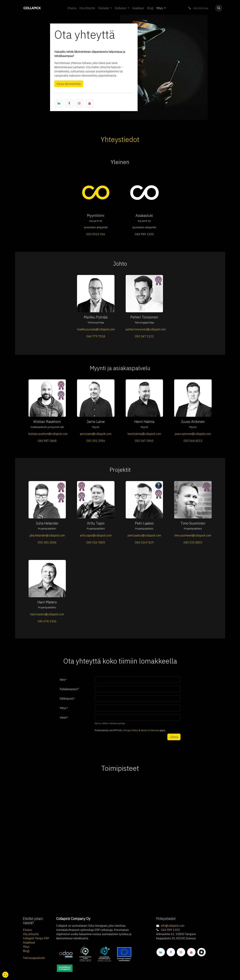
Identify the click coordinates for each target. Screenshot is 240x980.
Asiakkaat (29, 942)
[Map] (120, 809)
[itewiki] (201, 952)
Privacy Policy (131, 730)
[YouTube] (90, 103)
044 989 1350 (170, 930)
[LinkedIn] (59, 103)
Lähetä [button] (174, 737)
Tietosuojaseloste (34, 958)
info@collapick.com (173, 926)
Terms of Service (150, 730)
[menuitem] (72, 8)
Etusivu (27, 930)
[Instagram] (79, 103)
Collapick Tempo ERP (36, 938)
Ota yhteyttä (31, 934)
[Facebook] (69, 103)
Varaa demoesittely (69, 84)
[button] (219, 8)
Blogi (26, 951)
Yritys (26, 947)
